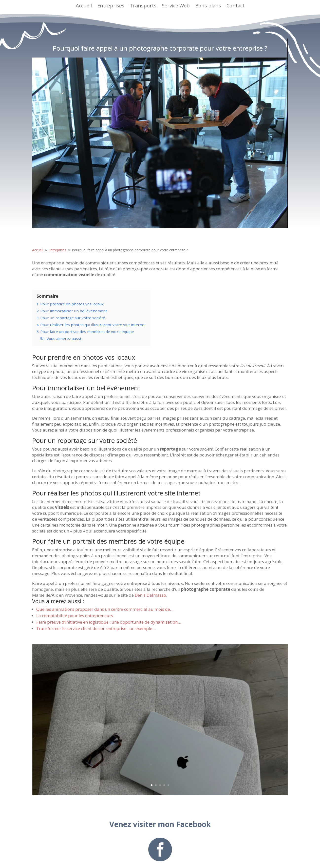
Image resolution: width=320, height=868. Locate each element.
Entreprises (111, 6)
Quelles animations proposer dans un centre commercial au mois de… (105, 609)
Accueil (84, 6)
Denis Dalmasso (150, 595)
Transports (143, 6)
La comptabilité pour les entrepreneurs (75, 616)
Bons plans (208, 6)
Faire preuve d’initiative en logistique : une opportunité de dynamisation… (109, 622)
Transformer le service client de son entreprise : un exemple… (96, 628)
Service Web (176, 6)
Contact (235, 6)
